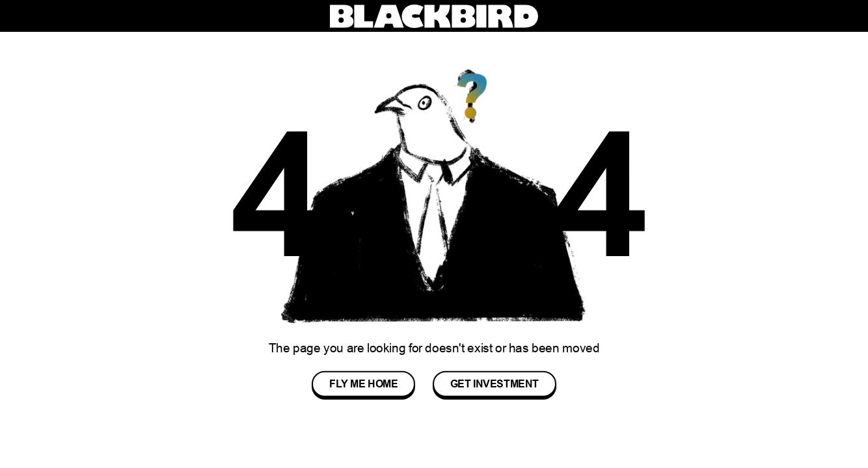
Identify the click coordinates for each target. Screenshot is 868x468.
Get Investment (495, 384)
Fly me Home (364, 384)
